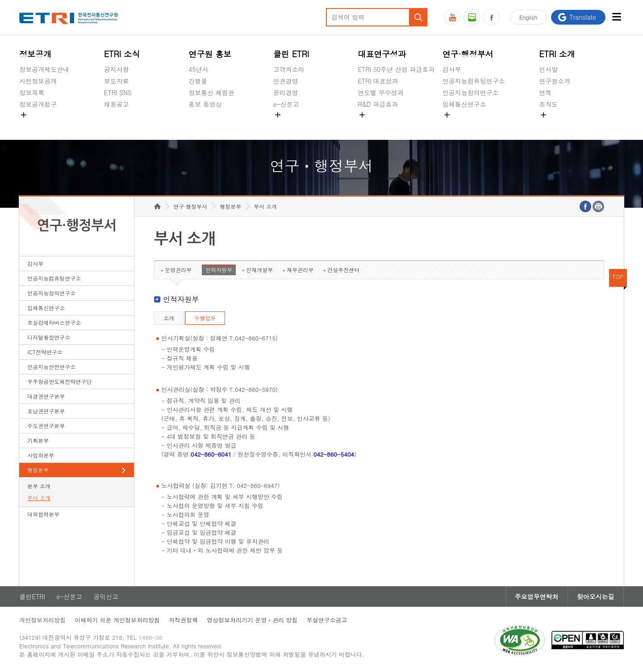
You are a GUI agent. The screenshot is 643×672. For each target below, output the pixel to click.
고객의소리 (289, 69)
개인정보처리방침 (42, 620)
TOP (618, 276)
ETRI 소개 (557, 54)
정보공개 (35, 54)
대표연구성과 (382, 54)
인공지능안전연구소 (51, 367)
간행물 (198, 81)
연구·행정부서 (468, 54)
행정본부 (38, 470)
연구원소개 (555, 81)
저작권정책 (183, 620)
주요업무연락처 (537, 596)
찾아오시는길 (596, 596)
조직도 (548, 104)
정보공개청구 (38, 104)
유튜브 (452, 17)
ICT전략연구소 (45, 352)
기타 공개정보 (559, 125)
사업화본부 (41, 455)
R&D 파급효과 (378, 104)
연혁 (545, 92)
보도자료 (117, 81)
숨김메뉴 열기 (24, 115)
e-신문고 (286, 104)
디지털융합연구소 (49, 337)
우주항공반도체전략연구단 (59, 381)
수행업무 (205, 318)
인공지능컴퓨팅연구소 (474, 81)
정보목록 (32, 92)
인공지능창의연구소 (471, 92)
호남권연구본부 (46, 411)
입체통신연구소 (464, 104)
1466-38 (150, 637)
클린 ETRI (291, 54)
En (528, 17)
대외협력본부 (43, 514)
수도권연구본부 (46, 426)
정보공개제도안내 (44, 69)
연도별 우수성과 (381, 92)
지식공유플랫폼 (380, 125)
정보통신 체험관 (211, 92)
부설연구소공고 (327, 620)
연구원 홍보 (210, 54)
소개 (169, 318)
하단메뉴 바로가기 (0, 0)
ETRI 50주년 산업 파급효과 (396, 69)
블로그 (472, 17)
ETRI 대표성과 (378, 81)
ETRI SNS (118, 92)
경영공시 (32, 125)
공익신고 (286, 125)
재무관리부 (300, 270)
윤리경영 (286, 92)
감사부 (452, 69)
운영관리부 (178, 270)
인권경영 (286, 81)
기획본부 (38, 440)
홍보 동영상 (205, 104)
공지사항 (117, 69)
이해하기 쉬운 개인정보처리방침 (117, 620)
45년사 (198, 69)
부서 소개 (39, 498)
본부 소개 (39, 486)
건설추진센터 (343, 270)
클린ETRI (32, 596)
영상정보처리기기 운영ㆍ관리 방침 (252, 620)
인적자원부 (219, 270)
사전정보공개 (38, 81)
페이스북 (491, 17)
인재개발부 (259, 270)
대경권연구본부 (46, 396)
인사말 (548, 69)
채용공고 (117, 104)
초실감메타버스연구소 (474, 125)
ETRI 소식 (122, 54)
